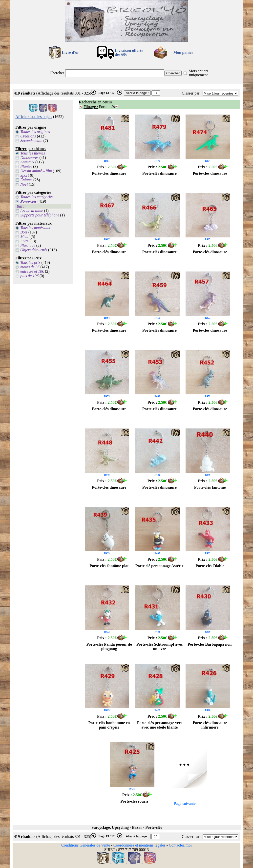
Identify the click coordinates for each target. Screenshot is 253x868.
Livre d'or (70, 52)
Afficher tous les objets (34, 117)
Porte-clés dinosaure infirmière (210, 725)
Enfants (26, 180)
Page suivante (185, 803)
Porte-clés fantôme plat (109, 566)
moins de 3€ (30, 267)
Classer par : (192, 93)
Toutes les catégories (37, 197)
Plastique (28, 245)
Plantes (26, 166)
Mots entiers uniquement (198, 73)
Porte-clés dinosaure (109, 173)
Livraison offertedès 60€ (129, 52)
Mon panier (183, 52)
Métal (25, 237)
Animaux (27, 162)
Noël (24, 184)
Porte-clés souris (134, 801)
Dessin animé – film (36, 171)
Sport (25, 175)
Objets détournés (34, 250)
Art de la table (32, 211)
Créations (28, 136)
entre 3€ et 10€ (32, 271)
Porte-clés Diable (210, 566)
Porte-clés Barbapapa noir (210, 644)
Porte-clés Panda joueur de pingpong (109, 646)
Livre (24, 241)
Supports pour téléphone (40, 215)
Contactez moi (180, 845)
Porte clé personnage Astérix (159, 566)
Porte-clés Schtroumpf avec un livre (159, 646)
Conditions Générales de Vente (86, 845)
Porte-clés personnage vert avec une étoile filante (159, 725)
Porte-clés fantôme (210, 487)
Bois (24, 232)
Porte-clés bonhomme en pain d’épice (109, 725)
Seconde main (31, 141)
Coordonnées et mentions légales (139, 845)
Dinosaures (29, 158)
